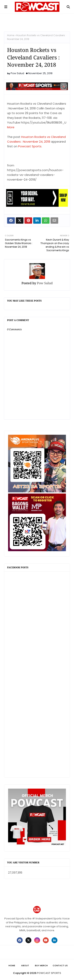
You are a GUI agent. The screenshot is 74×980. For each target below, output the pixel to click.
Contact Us (60, 965)
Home (11, 35)
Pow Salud (17, 73)
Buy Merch (41, 965)
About (25, 965)
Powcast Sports (30, 146)
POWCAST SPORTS (49, 973)
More (11, 127)
